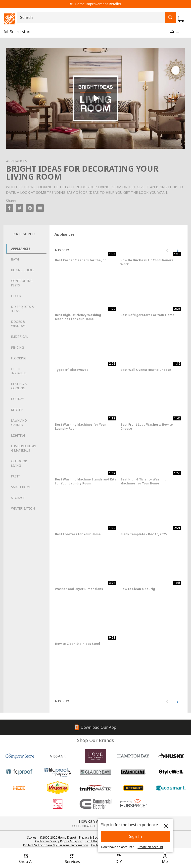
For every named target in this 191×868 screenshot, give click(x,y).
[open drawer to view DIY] (119, 859)
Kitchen (17, 410)
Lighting (18, 435)
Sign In (136, 836)
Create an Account (150, 847)
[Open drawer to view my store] (20, 32)
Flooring (19, 358)
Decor (16, 296)
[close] (166, 826)
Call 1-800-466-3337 (86, 826)
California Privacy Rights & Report (59, 841)
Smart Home (21, 487)
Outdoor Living (19, 463)
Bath (15, 259)
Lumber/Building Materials (24, 448)
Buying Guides (23, 270)
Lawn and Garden (19, 423)
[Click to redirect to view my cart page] (181, 19)
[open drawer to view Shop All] (26, 859)
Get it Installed (19, 371)
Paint (16, 476)
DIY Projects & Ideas (23, 309)
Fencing (18, 348)
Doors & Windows (19, 324)
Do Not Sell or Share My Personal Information (56, 845)
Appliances (21, 249)
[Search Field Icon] (170, 17)
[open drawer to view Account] (165, 859)
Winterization (23, 508)
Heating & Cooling (19, 386)
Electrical (20, 337)
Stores (32, 837)
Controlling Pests (22, 283)
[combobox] (92, 17)
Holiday (18, 399)
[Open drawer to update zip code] (178, 32)
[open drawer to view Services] (72, 859)
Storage (18, 498)
